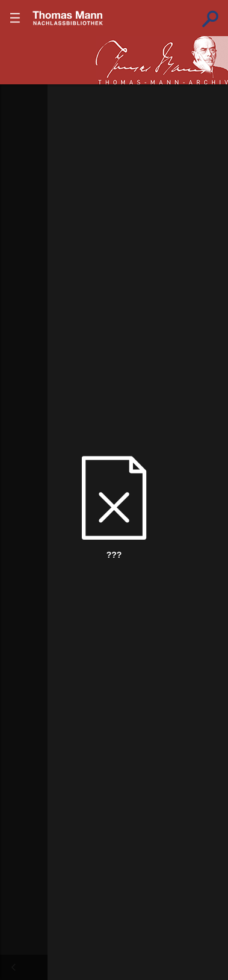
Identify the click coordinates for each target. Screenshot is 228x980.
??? (68, 18)
